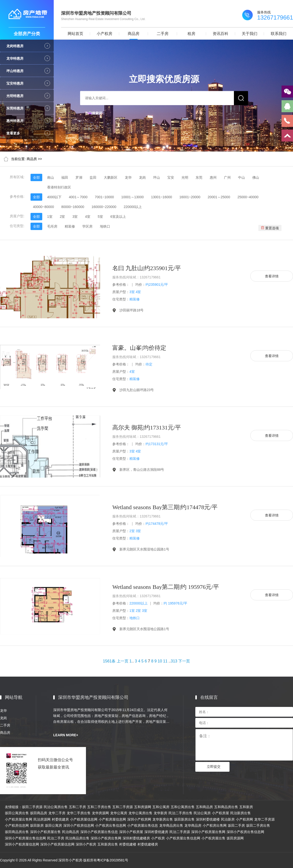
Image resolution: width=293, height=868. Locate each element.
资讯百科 (220, 34)
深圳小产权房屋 (131, 832)
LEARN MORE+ (66, 735)
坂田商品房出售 (17, 832)
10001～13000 (133, 197)
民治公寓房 (202, 813)
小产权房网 (244, 819)
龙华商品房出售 (171, 825)
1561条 (109, 661)
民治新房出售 (241, 813)
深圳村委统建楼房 (136, 838)
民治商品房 (71, 832)
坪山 (157, 177)
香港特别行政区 (59, 187)
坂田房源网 (235, 838)
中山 (241, 177)
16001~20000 (190, 197)
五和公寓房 (161, 807)
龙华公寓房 (119, 813)
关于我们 (250, 34)
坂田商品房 (39, 813)
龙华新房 (160, 813)
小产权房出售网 (215, 825)
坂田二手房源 (32, 807)
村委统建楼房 (148, 844)
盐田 (93, 177)
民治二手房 (56, 838)
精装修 (70, 226)
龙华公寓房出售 (140, 813)
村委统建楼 (128, 844)
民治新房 (228, 819)
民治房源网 (42, 819)
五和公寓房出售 (183, 807)
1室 (50, 217)
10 (160, 661)
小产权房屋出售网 (19, 819)
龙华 (128, 177)
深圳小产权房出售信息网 (245, 832)
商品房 (134, 34)
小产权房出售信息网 (111, 825)
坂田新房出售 (184, 819)
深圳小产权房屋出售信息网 (25, 838)
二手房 (163, 34)
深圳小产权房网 (139, 819)
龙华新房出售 (163, 819)
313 (174, 661)
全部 (36, 177)
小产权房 (105, 34)
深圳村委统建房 (156, 832)
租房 (191, 34)
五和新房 (246, 807)
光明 (185, 177)
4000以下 (54, 197)
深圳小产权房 (86, 844)
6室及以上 (118, 217)
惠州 (213, 177)
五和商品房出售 (226, 807)
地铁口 (105, 226)
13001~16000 (161, 197)
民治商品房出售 (77, 838)
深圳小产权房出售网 (106, 838)
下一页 (184, 661)
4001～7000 (78, 197)
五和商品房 (204, 807)
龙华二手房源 (264, 819)
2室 (63, 217)
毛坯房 (52, 226)
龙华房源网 (100, 813)
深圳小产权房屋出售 (45, 832)
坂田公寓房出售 (17, 813)
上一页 (123, 661)
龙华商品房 (193, 825)
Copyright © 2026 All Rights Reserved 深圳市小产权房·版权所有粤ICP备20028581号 (64, 860)
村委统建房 (60, 819)
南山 (51, 177)
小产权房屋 (220, 813)
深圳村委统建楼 (208, 819)
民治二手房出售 (180, 813)
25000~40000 (248, 197)
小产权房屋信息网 (84, 819)
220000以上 (133, 207)
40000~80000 (43, 207)
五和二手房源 (123, 807)
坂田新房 (37, 825)
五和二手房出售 (99, 807)
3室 (75, 217)
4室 (88, 217)
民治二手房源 (180, 832)
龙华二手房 (57, 813)
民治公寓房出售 (56, 807)
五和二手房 (77, 807)
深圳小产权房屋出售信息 (99, 832)
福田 (65, 177)
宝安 (171, 177)
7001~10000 (104, 197)
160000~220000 (104, 207)
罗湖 (79, 177)
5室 (100, 217)
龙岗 (142, 177)
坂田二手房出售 (258, 825)
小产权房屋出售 (213, 838)
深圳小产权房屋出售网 (208, 832)
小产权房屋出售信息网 (183, 838)
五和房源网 (143, 807)
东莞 (199, 177)
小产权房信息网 (17, 825)
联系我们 (279, 34)
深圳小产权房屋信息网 (22, 844)
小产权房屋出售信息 (143, 825)
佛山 (256, 177)
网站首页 (75, 34)
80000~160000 (73, 207)
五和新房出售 (108, 844)
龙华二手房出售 (79, 813)
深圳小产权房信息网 (79, 825)
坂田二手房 (236, 825)
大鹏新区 (111, 177)
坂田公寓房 (53, 825)
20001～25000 (219, 197)
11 (165, 661)
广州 (227, 177)
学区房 (87, 226)
